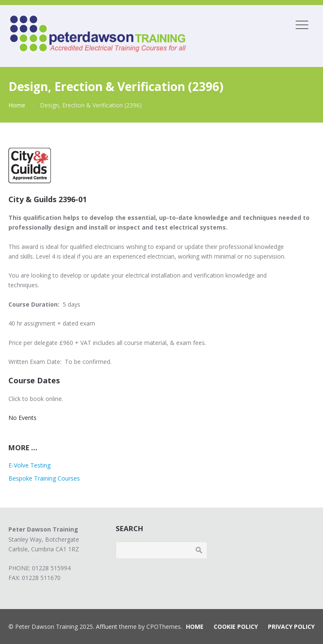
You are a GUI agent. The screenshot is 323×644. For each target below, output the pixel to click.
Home (17, 105)
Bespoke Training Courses (44, 478)
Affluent (107, 627)
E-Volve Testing (29, 465)
